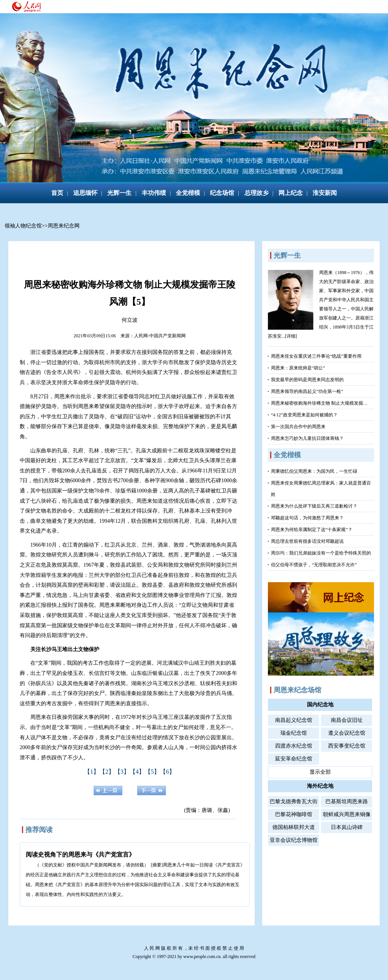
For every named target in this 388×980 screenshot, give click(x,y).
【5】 (152, 772)
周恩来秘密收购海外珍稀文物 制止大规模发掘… (319, 403)
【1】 (92, 772)
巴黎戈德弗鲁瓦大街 (294, 802)
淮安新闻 (325, 193)
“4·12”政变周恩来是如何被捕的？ (304, 415)
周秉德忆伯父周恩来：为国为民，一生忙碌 (314, 471)
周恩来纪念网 (64, 226)
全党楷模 (188, 193)
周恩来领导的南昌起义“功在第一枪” (307, 391)
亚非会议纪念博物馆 (294, 840)
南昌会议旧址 (347, 720)
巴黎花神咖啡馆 (294, 814)
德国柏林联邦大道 (294, 827)
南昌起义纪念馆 (294, 720)
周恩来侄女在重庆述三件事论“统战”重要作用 (316, 356)
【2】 (107, 772)
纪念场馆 (222, 193)
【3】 (122, 772)
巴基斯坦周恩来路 (347, 802)
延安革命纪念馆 (294, 759)
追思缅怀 (85, 193)
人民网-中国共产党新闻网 (160, 336)
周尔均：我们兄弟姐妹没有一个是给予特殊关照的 (321, 553)
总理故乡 (257, 193)
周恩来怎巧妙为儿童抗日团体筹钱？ (307, 438)
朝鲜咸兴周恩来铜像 (347, 814)
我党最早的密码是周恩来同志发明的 (307, 380)
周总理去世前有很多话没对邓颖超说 (307, 541)
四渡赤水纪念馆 (294, 746)
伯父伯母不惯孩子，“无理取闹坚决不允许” (314, 565)
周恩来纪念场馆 (297, 690)
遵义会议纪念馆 (347, 733)
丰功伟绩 (154, 193)
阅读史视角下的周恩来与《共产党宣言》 (80, 855)
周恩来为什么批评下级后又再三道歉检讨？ (314, 506)
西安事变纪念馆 (347, 746)
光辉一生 (119, 193)
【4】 (137, 772)
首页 (57, 193)
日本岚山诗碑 (347, 827)
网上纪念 (291, 193)
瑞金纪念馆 (294, 733)
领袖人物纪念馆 (23, 226)
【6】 (167, 772)
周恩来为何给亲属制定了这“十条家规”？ (312, 530)
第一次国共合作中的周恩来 (298, 427)
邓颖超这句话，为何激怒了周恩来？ (307, 518)
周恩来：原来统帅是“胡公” (298, 368)
